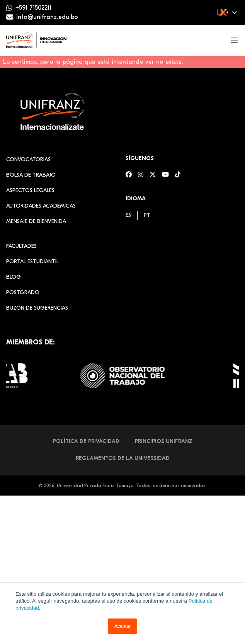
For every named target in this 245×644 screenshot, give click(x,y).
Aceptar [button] (122, 626)
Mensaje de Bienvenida (36, 221)
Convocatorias (28, 159)
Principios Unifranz (164, 441)
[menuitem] (128, 215)
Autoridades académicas (41, 206)
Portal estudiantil (32, 262)
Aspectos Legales (30, 190)
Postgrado (23, 292)
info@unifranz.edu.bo (47, 17)
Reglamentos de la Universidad (123, 458)
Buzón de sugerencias (37, 308)
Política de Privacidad (86, 441)
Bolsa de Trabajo (31, 175)
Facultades (21, 246)
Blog (14, 277)
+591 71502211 (33, 8)
